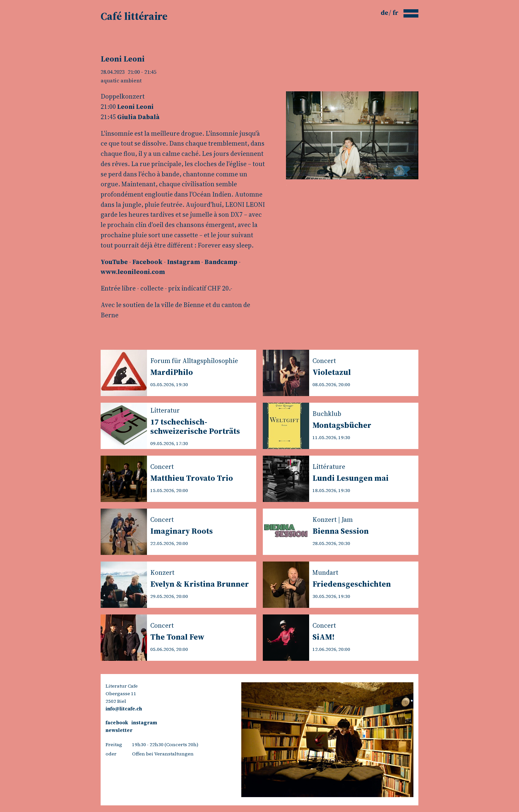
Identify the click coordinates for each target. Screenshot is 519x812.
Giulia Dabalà (138, 117)
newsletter (119, 730)
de (385, 13)
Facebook (147, 262)
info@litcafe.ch (124, 709)
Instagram (184, 262)
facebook (117, 723)
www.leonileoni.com (133, 272)
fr (396, 13)
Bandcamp (221, 262)
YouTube (114, 262)
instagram (144, 723)
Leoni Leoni (135, 107)
